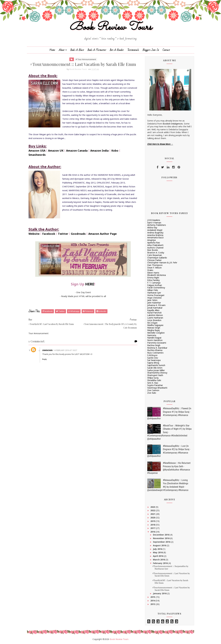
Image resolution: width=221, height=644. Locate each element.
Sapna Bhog (153, 363)
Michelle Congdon (156, 333)
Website (34, 234)
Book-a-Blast (77, 50)
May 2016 (158, 552)
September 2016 (162, 542)
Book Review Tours (110, 27)
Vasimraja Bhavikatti (157, 388)
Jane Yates (152, 300)
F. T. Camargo (154, 283)
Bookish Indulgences (173, 124)
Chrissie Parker (154, 260)
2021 (153, 514)
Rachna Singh (154, 345)
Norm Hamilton (155, 340)
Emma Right (153, 278)
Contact (166, 50)
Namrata (152, 335)
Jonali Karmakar (155, 308)
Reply (44, 359)
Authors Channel (155, 248)
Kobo (115, 151)
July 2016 (158, 549)
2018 (153, 525)
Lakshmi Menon (155, 315)
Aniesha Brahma (155, 235)
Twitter (63, 234)
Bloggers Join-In (151, 50)
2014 (153, 601)
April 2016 (158, 556)
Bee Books (153, 250)
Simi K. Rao (153, 383)
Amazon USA (37, 151)
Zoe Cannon (153, 390)
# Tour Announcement (86, 59)
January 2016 (160, 593)
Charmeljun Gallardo (157, 258)
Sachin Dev (153, 358)
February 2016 (161, 563)
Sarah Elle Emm (155, 368)
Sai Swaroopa (154, 360)
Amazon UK (56, 151)
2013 (153, 604)
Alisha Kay (152, 228)
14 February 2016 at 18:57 (65, 350)
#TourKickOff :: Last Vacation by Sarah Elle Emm (170, 582)
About (62, 50)
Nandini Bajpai (154, 338)
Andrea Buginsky (155, 233)
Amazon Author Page (103, 234)
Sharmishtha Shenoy (157, 373)
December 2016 (161, 535)
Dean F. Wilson (154, 268)
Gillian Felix (153, 290)
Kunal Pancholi (154, 313)
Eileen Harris (153, 273)
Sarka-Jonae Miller (156, 370)
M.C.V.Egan (152, 323)
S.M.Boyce (152, 355)
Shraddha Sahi (154, 380)
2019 (153, 521)
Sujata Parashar (155, 385)
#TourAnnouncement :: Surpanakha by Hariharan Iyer (170, 567)
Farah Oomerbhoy (156, 288)
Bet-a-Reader (117, 50)
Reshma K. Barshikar (157, 348)
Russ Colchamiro (155, 353)
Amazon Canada (77, 151)
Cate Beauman (155, 255)
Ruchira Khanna (155, 350)
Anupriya (151, 240)
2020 (153, 518)
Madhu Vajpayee (155, 325)
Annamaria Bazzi (155, 237)
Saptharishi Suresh (156, 365)
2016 (153, 532)
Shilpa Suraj (153, 378)
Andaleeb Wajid (155, 230)
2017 (153, 528)
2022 (153, 510)
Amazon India (99, 151)
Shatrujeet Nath (155, 375)
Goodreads (78, 234)
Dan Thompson (155, 265)
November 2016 (162, 538)
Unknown (47, 350)
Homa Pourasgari (156, 295)
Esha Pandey (153, 280)
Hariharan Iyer (154, 293)
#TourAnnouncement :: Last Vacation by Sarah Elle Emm (171, 575)
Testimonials (133, 50)
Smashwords (37, 155)
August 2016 (160, 545)
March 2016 (159, 560)
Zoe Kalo (152, 393)
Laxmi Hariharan (155, 318)
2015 (153, 597)
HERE (90, 284)
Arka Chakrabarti (155, 245)
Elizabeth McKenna (157, 275)
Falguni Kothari (155, 285)
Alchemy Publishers (157, 225)
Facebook (49, 234)
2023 (153, 507)
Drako (150, 270)
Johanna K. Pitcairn (156, 305)
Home (52, 50)
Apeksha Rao (154, 243)
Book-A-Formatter (97, 50)
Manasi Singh (154, 328)
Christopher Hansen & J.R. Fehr (162, 263)
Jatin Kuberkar (154, 303)
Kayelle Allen (153, 310)
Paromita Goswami (157, 343)
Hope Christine (154, 298)
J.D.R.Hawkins (154, 220)
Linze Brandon (154, 320)
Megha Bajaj (153, 330)
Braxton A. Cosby (156, 253)
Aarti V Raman (154, 223)
